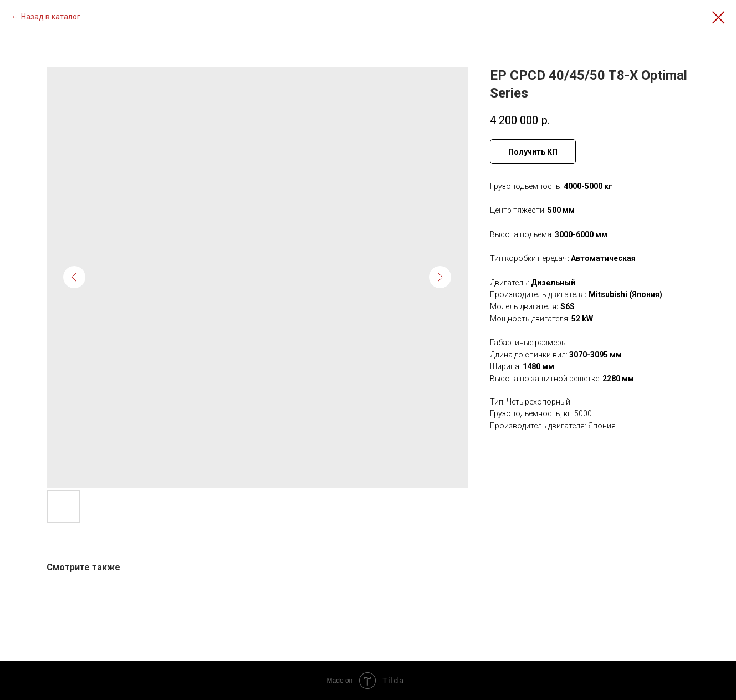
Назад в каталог (51, 17)
